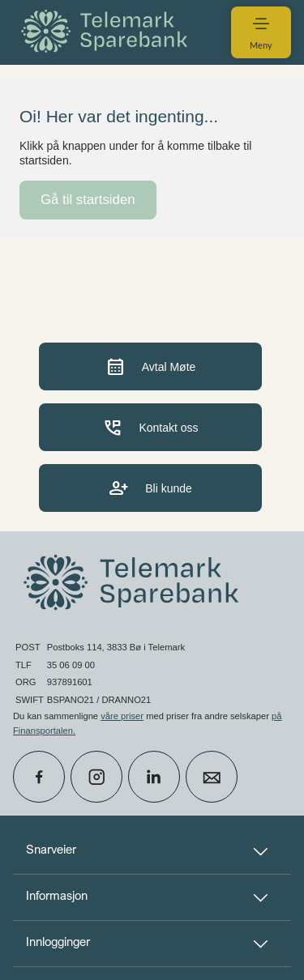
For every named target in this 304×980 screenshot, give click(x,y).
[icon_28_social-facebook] (39, 777)
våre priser (122, 716)
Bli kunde (150, 488)
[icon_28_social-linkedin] (154, 777)
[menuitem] (107, 32)
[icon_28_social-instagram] (96, 777)
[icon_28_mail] (212, 777)
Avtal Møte (151, 366)
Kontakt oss (150, 427)
